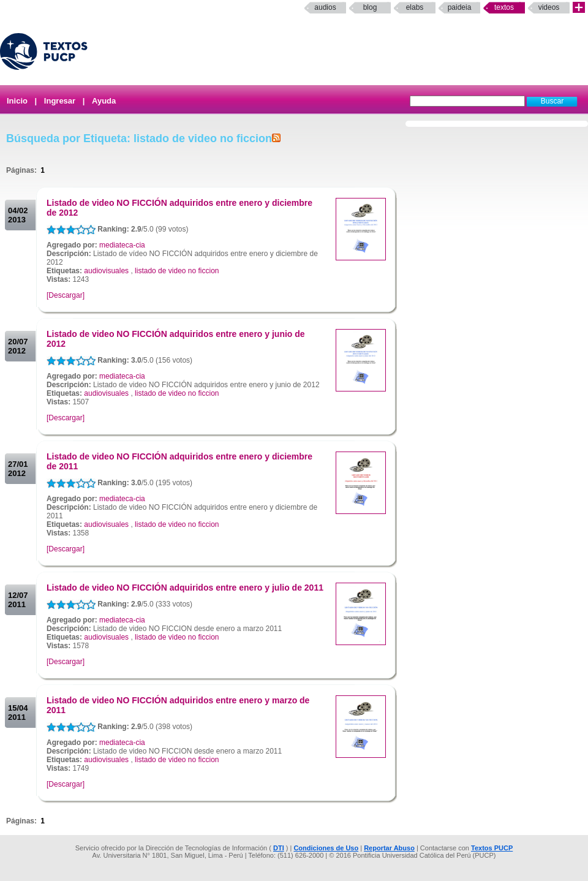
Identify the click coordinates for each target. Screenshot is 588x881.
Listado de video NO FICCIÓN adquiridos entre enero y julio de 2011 (185, 588)
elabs (415, 7)
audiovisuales (106, 271)
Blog (370, 7)
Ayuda (104, 101)
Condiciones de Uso (326, 848)
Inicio (17, 101)
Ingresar (60, 101)
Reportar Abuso (389, 848)
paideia (460, 7)
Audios (325, 7)
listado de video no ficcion (177, 271)
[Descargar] (66, 295)
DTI (279, 848)
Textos (504, 7)
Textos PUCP (492, 848)
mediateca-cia (122, 245)
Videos (549, 7)
